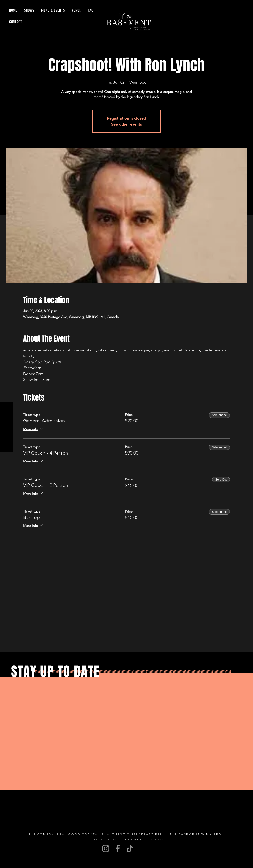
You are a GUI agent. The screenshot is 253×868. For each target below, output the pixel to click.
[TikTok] (130, 848)
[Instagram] (106, 848)
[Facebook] (118, 848)
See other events (126, 124)
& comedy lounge (140, 29)
